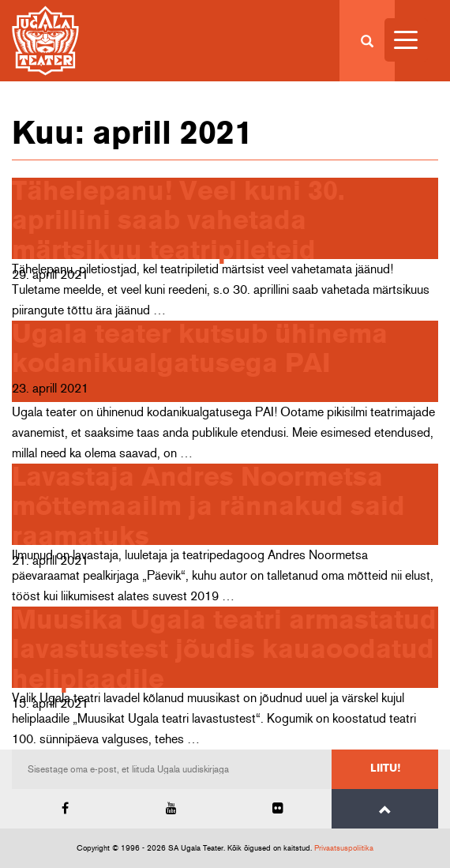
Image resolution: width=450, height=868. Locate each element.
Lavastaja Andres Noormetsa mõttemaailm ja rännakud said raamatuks (208, 507)
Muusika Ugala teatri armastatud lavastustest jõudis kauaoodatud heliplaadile (224, 650)
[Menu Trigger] (406, 40)
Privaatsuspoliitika (344, 848)
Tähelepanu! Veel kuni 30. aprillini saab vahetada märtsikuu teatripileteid (178, 222)
